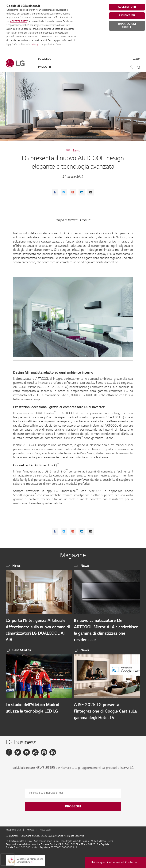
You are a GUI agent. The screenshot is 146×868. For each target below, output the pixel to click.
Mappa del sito (13, 830)
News (77, 151)
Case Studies (22, 650)
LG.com (136, 59)
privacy (34, 44)
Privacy (30, 830)
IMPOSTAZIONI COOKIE (127, 26)
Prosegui (73, 806)
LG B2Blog (45, 59)
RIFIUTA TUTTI (127, 16)
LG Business (12, 836)
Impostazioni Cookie (52, 44)
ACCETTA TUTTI (19, 22)
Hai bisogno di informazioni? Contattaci (114, 863)
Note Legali (46, 830)
